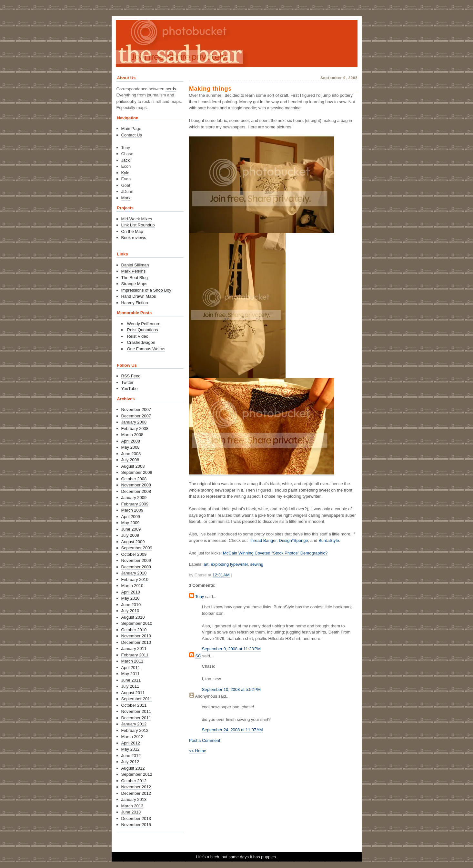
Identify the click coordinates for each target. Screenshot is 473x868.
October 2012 (134, 781)
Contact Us (132, 135)
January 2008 (134, 422)
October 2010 (134, 630)
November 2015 (136, 825)
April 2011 (131, 668)
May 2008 (131, 447)
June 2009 (131, 529)
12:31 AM (221, 575)
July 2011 (130, 686)
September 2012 (137, 774)
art (206, 564)
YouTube (130, 389)
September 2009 (137, 548)
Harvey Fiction (135, 303)
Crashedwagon (141, 342)
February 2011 (135, 655)
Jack (126, 160)
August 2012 (133, 768)
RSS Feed (131, 376)
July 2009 (130, 535)
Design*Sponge (293, 540)
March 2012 (132, 737)
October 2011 (134, 705)
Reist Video (138, 336)
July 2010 (130, 611)
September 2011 (137, 699)
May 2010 (131, 598)
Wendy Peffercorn (144, 324)
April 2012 (131, 743)
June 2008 (131, 454)
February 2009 (135, 504)
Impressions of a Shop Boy (146, 290)
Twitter (127, 382)
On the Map (132, 231)
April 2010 (131, 592)
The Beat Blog (135, 278)
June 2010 (131, 605)
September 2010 (137, 623)
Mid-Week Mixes (137, 219)
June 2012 (131, 756)
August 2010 (133, 617)
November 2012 (136, 787)
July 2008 (130, 460)
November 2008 (136, 485)
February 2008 (135, 429)
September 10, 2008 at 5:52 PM (231, 689)
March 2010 (132, 586)
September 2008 (137, 472)
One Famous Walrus (146, 349)
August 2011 (133, 693)
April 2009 (131, 517)
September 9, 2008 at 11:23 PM (231, 649)
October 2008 (134, 479)
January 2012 (134, 724)
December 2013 (136, 818)
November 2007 (136, 409)
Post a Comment (205, 740)
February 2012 (135, 730)
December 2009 (136, 567)
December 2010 (136, 642)
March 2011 (132, 661)
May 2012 (131, 749)
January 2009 (134, 498)
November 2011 (136, 711)
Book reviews (134, 238)
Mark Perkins (134, 271)
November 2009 (136, 560)
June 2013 (131, 812)
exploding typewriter (229, 564)
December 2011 (136, 718)
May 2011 (131, 674)
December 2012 (136, 793)
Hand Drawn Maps (139, 296)
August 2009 (133, 542)
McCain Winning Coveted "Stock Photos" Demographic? (275, 553)
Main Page (131, 129)
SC (198, 656)
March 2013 (132, 806)
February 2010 (135, 579)
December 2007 (136, 416)
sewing (257, 564)
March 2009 (132, 510)
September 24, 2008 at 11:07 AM (232, 730)
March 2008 (132, 435)
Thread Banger (263, 540)
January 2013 (134, 799)
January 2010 (134, 573)
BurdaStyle (329, 540)
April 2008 (131, 441)
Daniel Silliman (135, 265)
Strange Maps (134, 284)
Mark (126, 198)
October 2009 (134, 554)
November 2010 (136, 636)
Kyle (125, 173)
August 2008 (133, 466)
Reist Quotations (143, 330)
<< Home (198, 751)
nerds (171, 89)
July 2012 (130, 762)
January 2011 (134, 649)
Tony (200, 597)
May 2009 (131, 523)
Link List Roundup (138, 225)
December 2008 (136, 491)
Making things (211, 89)
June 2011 (131, 680)
